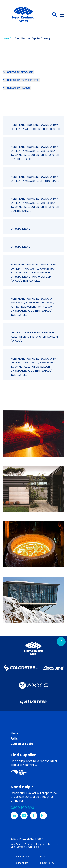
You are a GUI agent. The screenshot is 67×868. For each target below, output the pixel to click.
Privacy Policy (47, 863)
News (14, 733)
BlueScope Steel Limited (26, 847)
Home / (7, 38)
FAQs (14, 739)
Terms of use (22, 863)
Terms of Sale (22, 857)
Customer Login (22, 744)
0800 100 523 (22, 808)
